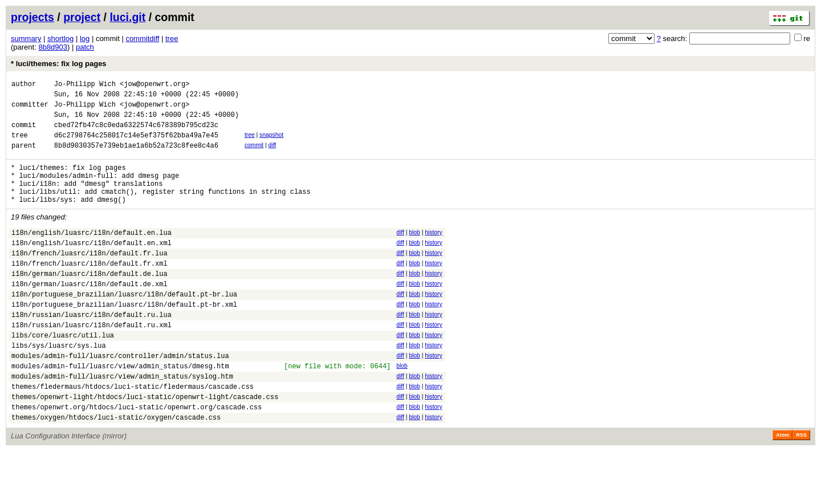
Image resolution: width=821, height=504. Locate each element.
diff (273, 155)
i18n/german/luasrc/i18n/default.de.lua (90, 302)
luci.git (127, 17)
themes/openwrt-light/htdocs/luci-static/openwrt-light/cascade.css (145, 446)
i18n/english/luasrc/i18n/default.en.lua (92, 255)
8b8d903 (53, 47)
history (433, 253)
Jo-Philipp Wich (85, 85)
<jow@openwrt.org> (155, 85)
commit (254, 155)
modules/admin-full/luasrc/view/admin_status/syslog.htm (122, 422)
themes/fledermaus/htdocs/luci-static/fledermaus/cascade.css (133, 434)
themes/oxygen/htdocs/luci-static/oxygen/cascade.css (116, 470)
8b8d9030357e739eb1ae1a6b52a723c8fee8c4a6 (136, 157)
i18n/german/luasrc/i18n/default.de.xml (90, 314)
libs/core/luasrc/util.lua (63, 374)
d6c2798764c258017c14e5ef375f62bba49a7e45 (136, 145)
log (85, 38)
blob (414, 253)
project (82, 17)
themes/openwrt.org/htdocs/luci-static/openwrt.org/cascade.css (137, 458)
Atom (783, 488)
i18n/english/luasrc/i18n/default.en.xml (92, 267)
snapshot (271, 143)
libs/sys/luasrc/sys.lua (59, 386)
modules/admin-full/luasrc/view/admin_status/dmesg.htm (120, 410)
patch (85, 47)
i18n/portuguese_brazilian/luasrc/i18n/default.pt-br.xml (124, 338)
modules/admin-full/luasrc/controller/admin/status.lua (120, 398)
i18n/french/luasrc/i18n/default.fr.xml (90, 290)
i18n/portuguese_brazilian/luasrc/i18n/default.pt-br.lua (124, 326)
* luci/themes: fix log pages (59, 64)
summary (26, 38)
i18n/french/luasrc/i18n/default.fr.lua (90, 279)
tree (172, 38)
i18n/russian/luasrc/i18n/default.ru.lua (92, 350)
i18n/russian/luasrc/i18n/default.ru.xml (92, 362)
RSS (801, 488)
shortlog (60, 38)
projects (32, 17)
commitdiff (142, 38)
